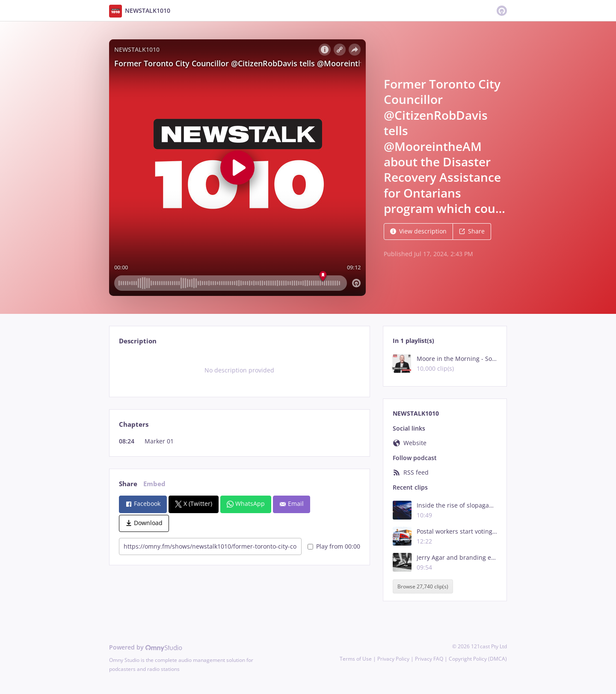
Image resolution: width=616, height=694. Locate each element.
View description (418, 231)
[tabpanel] (239, 370)
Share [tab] (128, 484)
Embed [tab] (154, 484)
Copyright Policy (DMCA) (478, 659)
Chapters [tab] (134, 424)
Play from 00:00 (334, 546)
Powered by (146, 647)
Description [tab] (138, 341)
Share (472, 231)
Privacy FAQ (429, 659)
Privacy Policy (393, 659)
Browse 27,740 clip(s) (423, 586)
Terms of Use (356, 659)
